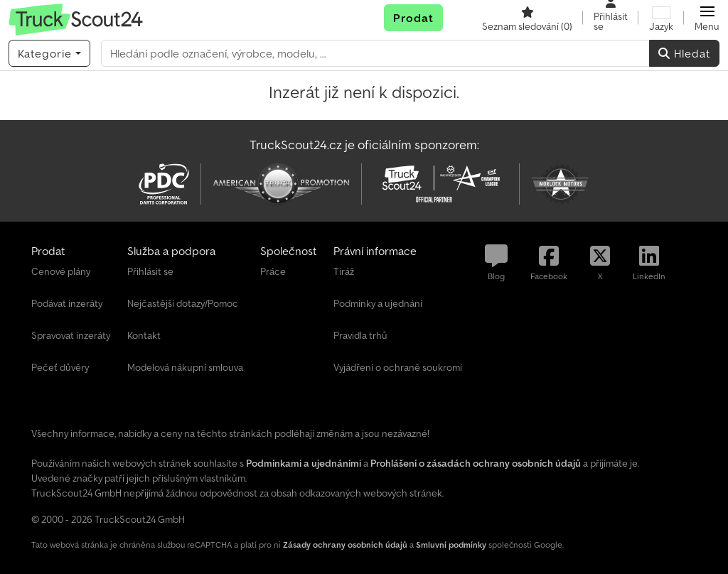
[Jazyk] (661, 18)
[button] (707, 18)
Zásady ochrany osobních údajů (345, 545)
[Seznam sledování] (527, 18)
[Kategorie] (49, 53)
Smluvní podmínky (451, 545)
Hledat (684, 53)
